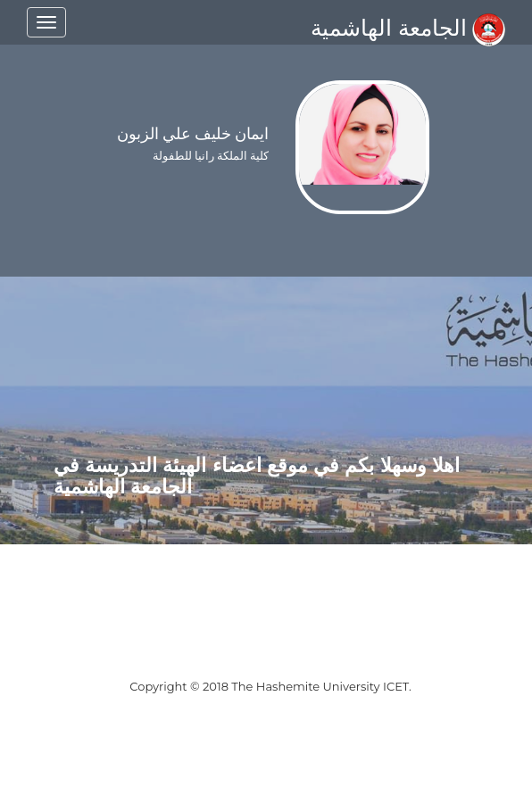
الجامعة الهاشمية (408, 28)
